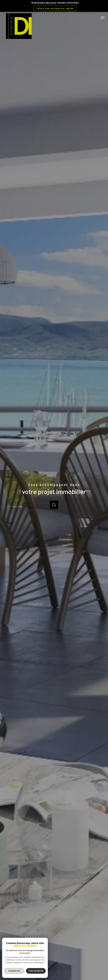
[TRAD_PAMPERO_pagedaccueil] (19, 38)
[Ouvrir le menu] (103, 18)
